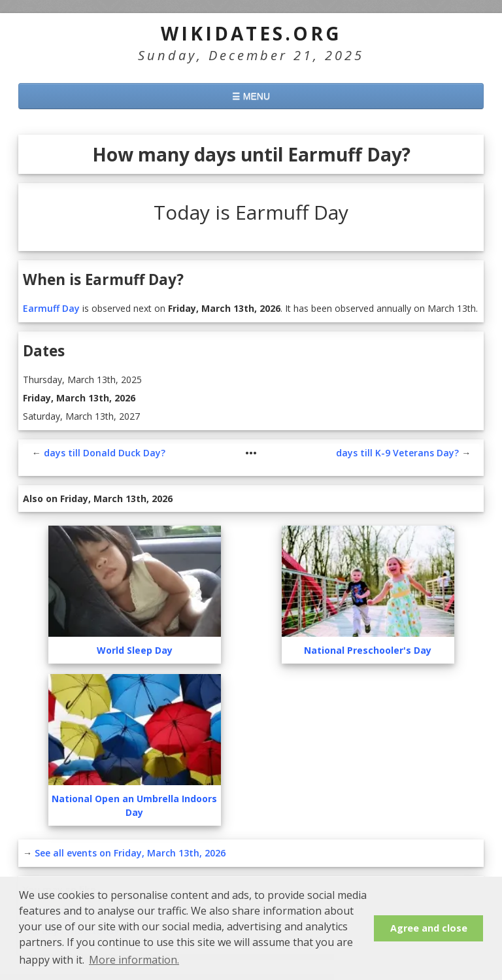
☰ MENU (251, 96)
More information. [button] (134, 960)
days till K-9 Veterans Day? (397, 414)
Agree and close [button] (429, 928)
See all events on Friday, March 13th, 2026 (130, 814)
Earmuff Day (51, 269)
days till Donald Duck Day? (105, 414)
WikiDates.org (251, 33)
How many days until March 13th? (107, 870)
